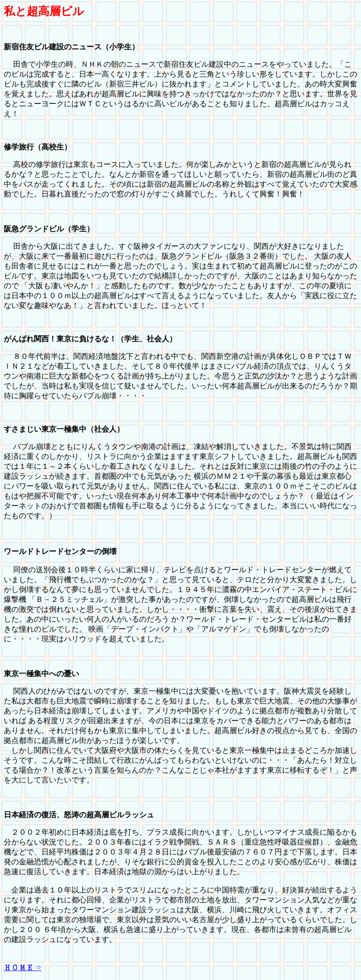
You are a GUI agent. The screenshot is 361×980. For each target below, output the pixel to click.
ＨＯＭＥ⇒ (23, 967)
